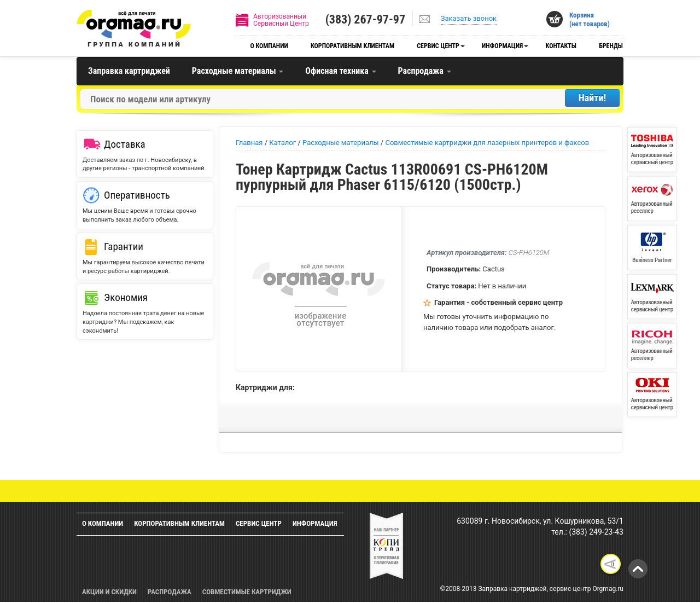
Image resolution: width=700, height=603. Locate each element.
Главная (249, 143)
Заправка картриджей (129, 71)
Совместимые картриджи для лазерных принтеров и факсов (487, 143)
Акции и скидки (109, 592)
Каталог (282, 143)
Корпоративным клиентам (352, 46)
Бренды (611, 46)
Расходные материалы (238, 71)
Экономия (126, 297)
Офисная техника (340, 71)
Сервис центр (438, 46)
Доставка (125, 144)
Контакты (561, 46)
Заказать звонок (469, 18)
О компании (269, 46)
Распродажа (425, 71)
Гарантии (124, 247)
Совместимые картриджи (247, 592)
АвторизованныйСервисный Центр (281, 20)
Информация (502, 46)
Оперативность (137, 195)
